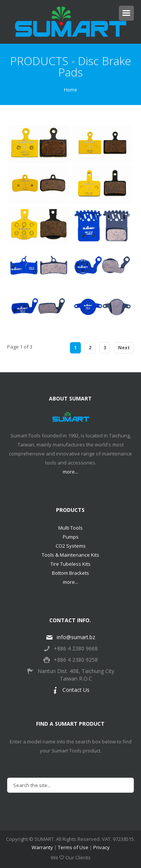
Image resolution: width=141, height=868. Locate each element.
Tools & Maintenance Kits (70, 555)
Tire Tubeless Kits (70, 564)
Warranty (42, 847)
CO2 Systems (71, 546)
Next (124, 348)
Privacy (102, 847)
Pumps (71, 537)
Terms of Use (73, 847)
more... (70, 472)
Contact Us (71, 690)
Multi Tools (70, 528)
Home (70, 90)
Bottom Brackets (70, 573)
